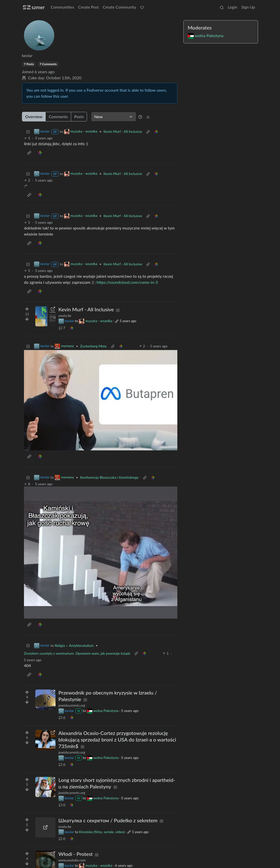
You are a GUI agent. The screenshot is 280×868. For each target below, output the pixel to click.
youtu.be (65, 315)
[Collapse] (28, 131)
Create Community (119, 7)
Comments (58, 117)
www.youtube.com (72, 860)
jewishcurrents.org (72, 705)
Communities (62, 7)
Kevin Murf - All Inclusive (123, 131)
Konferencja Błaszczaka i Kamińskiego (109, 477)
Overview (34, 117)
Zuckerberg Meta (93, 346)
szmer (34, 7)
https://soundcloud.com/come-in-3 (127, 282)
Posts (79, 117)
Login (233, 7)
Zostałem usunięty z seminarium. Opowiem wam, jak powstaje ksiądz (77, 653)
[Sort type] (114, 117)
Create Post (89, 7)
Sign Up (248, 7)
